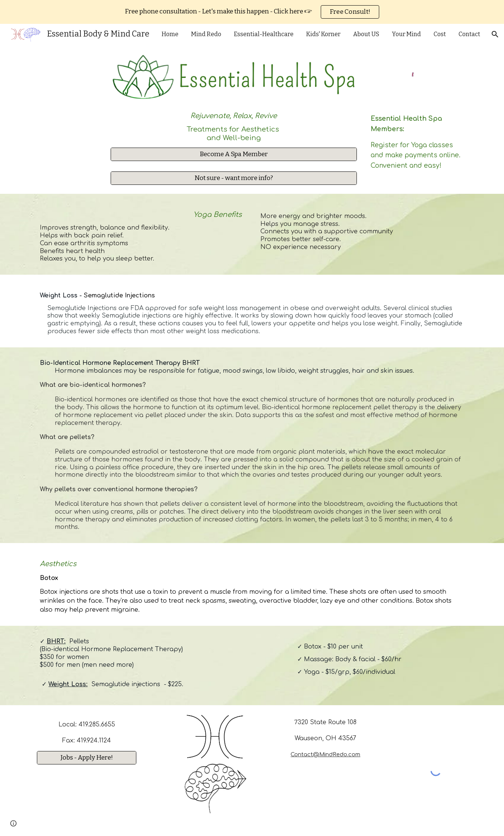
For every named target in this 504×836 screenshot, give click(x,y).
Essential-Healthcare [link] (264, 34)
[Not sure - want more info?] (234, 178)
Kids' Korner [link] (323, 34)
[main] (234, 125)
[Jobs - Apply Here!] (86, 758)
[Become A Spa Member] (234, 154)
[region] (252, 12)
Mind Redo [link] (206, 34)
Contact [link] (469, 34)
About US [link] (366, 34)
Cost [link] (440, 34)
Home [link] (170, 34)
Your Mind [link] (406, 34)
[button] (495, 34)
